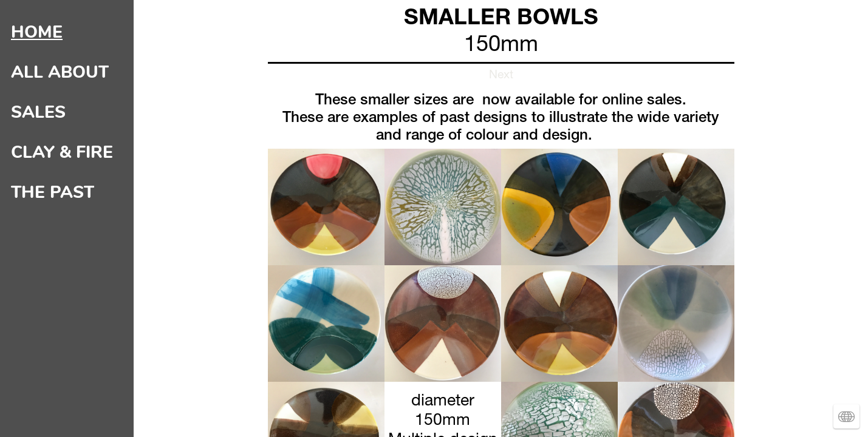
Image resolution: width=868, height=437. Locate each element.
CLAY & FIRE (62, 152)
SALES (38, 112)
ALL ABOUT (60, 72)
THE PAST (53, 192)
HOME (37, 32)
